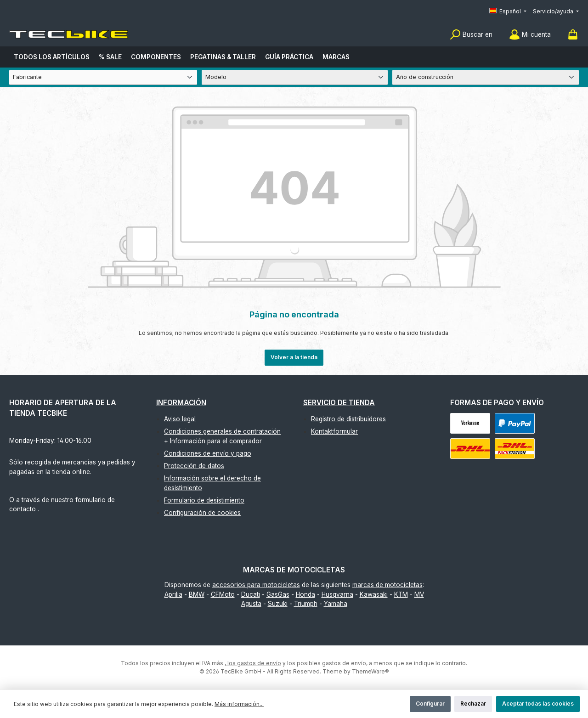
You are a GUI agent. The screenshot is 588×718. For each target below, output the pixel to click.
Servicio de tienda (339, 403)
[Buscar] (471, 35)
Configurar (430, 704)
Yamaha (336, 604)
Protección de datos (194, 466)
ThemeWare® (370, 671)
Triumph (306, 604)
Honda (305, 594)
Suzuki (278, 604)
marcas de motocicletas (387, 585)
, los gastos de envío (253, 663)
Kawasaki (374, 594)
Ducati (251, 594)
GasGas (278, 594)
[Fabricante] (103, 77)
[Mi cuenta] (530, 35)
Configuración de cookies (202, 513)
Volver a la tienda (294, 357)
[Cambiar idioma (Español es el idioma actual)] (508, 12)
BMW (197, 594)
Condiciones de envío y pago (208, 453)
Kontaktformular (334, 431)
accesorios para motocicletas (256, 585)
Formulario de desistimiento (204, 500)
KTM (401, 594)
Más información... (239, 704)
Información (181, 403)
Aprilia (173, 594)
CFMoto (223, 594)
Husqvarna (337, 594)
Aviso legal (180, 419)
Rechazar (473, 704)
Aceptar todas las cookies (538, 704)
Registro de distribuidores (348, 419)
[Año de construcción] (486, 77)
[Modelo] (295, 77)
